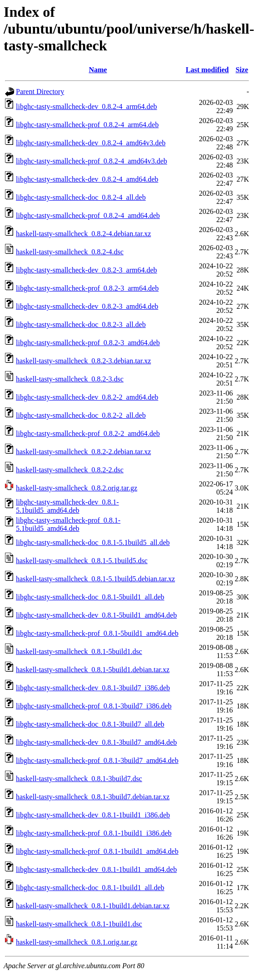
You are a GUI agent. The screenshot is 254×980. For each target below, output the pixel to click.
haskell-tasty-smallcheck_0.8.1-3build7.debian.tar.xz (93, 797)
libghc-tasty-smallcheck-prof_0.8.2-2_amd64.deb (88, 433)
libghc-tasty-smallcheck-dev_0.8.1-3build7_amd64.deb (96, 742)
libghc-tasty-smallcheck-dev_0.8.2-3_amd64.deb (87, 306)
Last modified (207, 70)
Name (98, 70)
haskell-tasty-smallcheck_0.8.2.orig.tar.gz (77, 488)
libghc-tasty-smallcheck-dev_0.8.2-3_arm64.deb (87, 270)
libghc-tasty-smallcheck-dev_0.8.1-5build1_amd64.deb (96, 615)
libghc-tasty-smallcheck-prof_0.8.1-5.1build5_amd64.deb (68, 524)
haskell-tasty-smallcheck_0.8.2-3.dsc (70, 379)
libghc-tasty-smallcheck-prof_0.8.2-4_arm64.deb (87, 125)
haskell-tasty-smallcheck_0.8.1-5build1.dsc (79, 651)
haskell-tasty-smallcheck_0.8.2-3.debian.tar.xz (83, 361)
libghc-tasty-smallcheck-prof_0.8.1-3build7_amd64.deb (97, 760)
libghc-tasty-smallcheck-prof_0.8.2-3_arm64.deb (87, 288)
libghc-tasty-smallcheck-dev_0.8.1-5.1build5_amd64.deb (67, 506)
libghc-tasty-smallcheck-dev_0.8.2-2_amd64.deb (87, 397)
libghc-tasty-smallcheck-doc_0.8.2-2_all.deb (81, 415)
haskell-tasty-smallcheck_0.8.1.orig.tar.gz (77, 942)
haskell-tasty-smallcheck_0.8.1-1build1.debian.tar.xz (93, 906)
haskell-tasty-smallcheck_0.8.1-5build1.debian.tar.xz (93, 670)
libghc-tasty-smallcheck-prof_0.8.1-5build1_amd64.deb (97, 633)
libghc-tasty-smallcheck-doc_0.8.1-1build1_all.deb (90, 888)
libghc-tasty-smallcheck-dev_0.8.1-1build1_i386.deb (93, 815)
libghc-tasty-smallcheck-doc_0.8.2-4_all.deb (81, 197)
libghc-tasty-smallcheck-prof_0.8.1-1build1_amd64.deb (97, 851)
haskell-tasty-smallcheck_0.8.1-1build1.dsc (79, 924)
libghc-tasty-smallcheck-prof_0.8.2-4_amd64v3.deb (92, 161)
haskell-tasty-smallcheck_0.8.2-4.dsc (70, 252)
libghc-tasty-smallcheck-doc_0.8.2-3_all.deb (81, 324)
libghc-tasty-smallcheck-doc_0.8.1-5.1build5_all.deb (93, 542)
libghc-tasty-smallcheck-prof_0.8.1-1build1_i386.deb (94, 833)
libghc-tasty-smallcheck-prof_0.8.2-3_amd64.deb (88, 343)
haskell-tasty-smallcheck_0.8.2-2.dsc (70, 470)
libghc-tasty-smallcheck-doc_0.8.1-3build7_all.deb (90, 724)
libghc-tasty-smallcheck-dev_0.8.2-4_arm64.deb (87, 106)
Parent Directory (40, 92)
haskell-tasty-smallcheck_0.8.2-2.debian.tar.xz (83, 452)
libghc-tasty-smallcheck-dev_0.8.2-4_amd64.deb (87, 179)
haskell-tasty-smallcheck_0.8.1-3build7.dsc (79, 779)
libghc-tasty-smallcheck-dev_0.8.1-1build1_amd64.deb (96, 869)
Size (242, 70)
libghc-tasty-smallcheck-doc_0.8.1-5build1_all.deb (90, 597)
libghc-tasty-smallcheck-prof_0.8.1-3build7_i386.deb (94, 706)
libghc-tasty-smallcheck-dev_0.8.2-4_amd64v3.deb (91, 143)
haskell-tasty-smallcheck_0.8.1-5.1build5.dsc (82, 561)
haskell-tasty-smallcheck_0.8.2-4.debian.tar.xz (83, 234)
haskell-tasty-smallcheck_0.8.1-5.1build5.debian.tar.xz (95, 579)
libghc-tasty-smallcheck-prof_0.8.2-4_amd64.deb (88, 215)
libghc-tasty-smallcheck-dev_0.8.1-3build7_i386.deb (93, 688)
